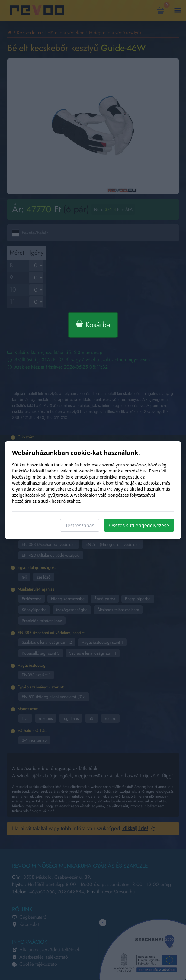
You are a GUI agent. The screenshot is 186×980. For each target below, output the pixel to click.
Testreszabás (80, 525)
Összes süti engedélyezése (139, 525)
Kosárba (93, 325)
